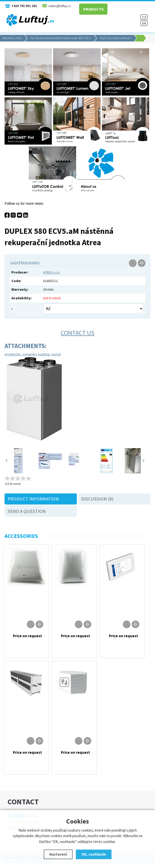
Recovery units (12, 38)
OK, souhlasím (94, 854)
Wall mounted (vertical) (115, 38)
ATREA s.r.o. (52, 272)
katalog (44, 354)
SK (144, 23)
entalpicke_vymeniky (20, 354)
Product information (33, 499)
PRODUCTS (93, 9)
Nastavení (58, 854)
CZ (144, 17)
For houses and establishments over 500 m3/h (61, 38)
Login (14, 262)
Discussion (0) (97, 499)
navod (56, 354)
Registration (30, 262)
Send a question (27, 511)
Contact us (77, 333)
